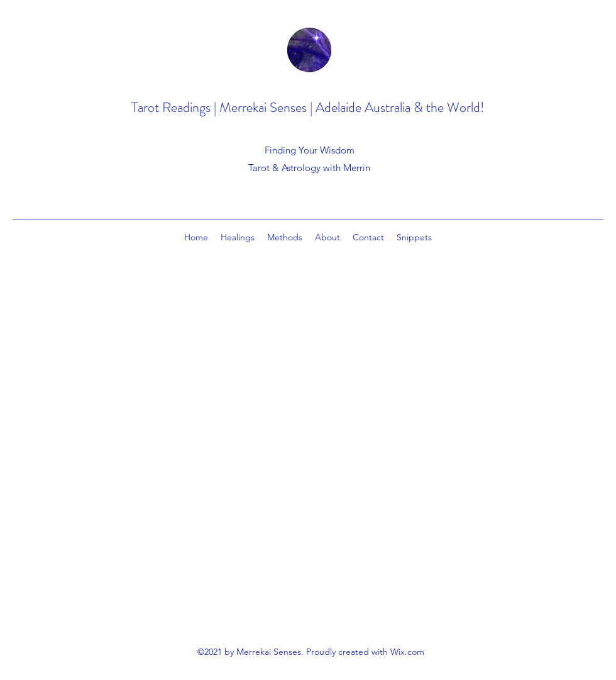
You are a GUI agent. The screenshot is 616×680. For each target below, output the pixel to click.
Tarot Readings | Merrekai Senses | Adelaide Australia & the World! (308, 107)
